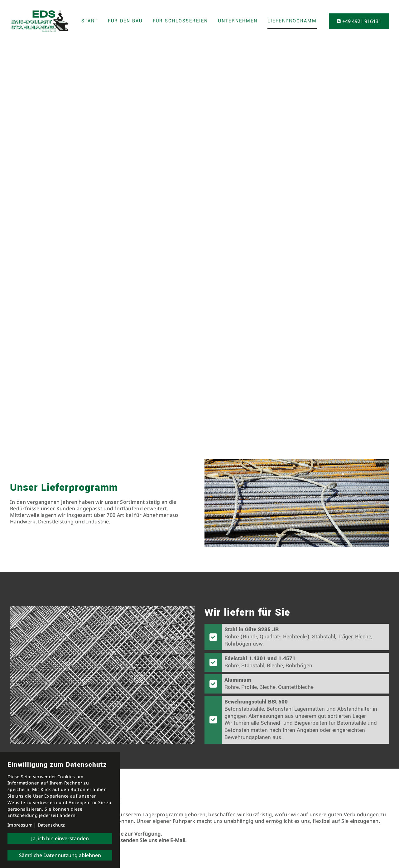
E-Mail (178, 840)
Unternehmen (238, 21)
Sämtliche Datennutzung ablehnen (60, 855)
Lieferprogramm (292, 21)
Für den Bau (125, 21)
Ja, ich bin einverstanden (60, 838)
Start (90, 21)
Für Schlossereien (180, 21)
